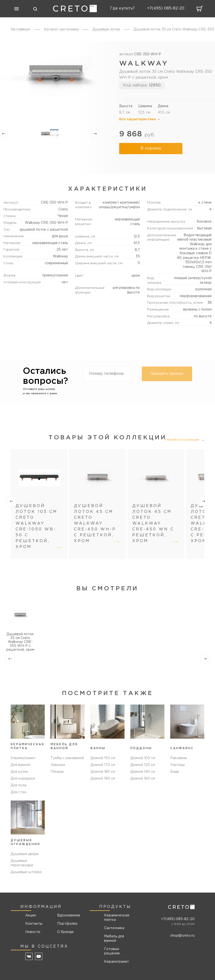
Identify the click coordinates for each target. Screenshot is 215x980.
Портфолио (67, 924)
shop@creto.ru (182, 936)
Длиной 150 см (103, 758)
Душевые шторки (26, 872)
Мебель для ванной (114, 939)
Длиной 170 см (103, 765)
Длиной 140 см (143, 772)
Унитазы (177, 765)
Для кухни (19, 772)
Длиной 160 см (143, 779)
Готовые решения (112, 951)
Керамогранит (23, 758)
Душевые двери (25, 854)
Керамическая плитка (117, 918)
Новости (33, 932)
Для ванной (20, 765)
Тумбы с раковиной (67, 758)
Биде (175, 772)
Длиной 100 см (143, 758)
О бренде (65, 932)
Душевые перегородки (22, 863)
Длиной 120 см (143, 765)
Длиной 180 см (103, 772)
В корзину (151, 148)
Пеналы (57, 772)
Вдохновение (67, 915)
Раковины (179, 758)
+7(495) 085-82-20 (178, 919)
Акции (31, 915)
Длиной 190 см (103, 779)
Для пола (18, 785)
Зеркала (58, 765)
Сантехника (114, 928)
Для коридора (23, 779)
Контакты (34, 924)
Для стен (18, 792)
